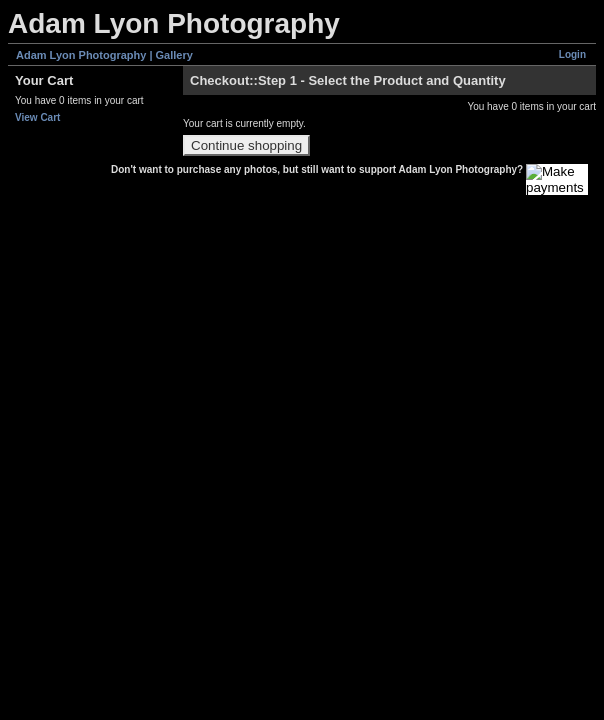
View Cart (37, 117)
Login (572, 54)
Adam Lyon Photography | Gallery (104, 55)
